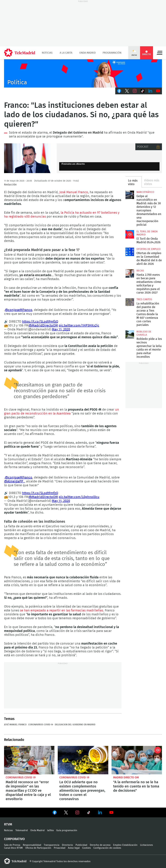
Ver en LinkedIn (100, 812)
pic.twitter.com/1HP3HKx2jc (79, 326)
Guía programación (67, 830)
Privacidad (60, 848)
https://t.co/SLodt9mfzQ (40, 322)
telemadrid (15, 861)
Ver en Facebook (55, 813)
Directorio (67, 845)
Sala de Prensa (12, 845)
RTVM (8, 824)
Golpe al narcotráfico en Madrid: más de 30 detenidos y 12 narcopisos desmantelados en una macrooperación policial (130, 195)
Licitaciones (146, 845)
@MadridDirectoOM (43, 326)
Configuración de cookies (107, 848)
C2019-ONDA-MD (83, 73)
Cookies (86, 848)
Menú (160, 53)
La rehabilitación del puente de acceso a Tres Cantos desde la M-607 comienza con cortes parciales (130, 302)
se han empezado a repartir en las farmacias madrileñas (62, 610)
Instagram (135, 91)
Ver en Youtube (111, 812)
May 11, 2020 (61, 329)
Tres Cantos (144, 299)
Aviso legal (74, 848)
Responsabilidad (32, 845)
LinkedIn (150, 91)
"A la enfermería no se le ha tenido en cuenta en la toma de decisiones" (137, 760)
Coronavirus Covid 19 (21, 777)
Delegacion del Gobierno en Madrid (75, 725)
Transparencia (52, 845)
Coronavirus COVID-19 (41, 725)
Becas (140, 271)
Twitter (127, 91)
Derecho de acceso (100, 845)
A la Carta (66, 53)
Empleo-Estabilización (125, 845)
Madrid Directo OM (126, 777)
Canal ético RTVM (13, 848)
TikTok (142, 91)
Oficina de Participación (38, 848)
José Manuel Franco (74, 192)
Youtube (158, 91)
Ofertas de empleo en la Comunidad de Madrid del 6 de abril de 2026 (130, 252)
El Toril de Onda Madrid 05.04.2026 (130, 234)
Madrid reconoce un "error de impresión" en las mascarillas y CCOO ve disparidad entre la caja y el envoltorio (29, 760)
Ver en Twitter (66, 813)
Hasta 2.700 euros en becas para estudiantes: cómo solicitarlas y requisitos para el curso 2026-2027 (130, 273)
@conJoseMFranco (19, 310)
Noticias (47, 53)
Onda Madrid (87, 53)
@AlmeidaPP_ (14, 481)
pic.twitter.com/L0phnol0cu (79, 497)
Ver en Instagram (77, 812)
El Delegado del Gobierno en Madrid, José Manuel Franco (30, 158)
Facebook (119, 91)
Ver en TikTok (89, 813)
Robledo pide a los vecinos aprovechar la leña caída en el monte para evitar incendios (130, 334)
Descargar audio (158, 147)
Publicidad (81, 845)
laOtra (50, 830)
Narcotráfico (145, 192)
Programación (112, 53)
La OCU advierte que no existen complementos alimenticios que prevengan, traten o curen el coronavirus (83, 760)
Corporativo (14, 839)
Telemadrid (22, 830)
